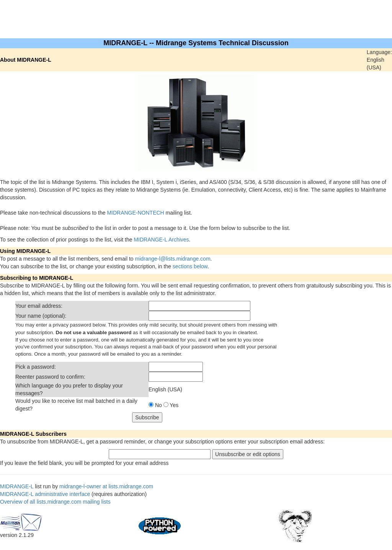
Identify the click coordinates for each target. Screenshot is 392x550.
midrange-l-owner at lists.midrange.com (106, 486)
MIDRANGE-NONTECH (135, 213)
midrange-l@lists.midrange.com (173, 259)
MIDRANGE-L (17, 486)
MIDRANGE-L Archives (161, 240)
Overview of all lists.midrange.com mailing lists (55, 502)
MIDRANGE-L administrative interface (45, 494)
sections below (190, 266)
